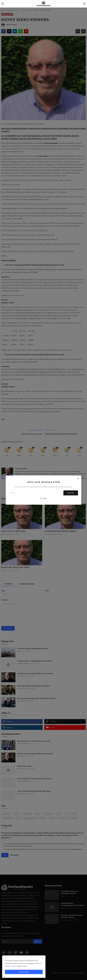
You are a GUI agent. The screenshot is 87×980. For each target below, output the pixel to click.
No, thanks (44, 498)
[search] (84, 4)
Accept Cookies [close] (24, 972)
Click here (13, 966)
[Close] (78, 478)
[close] (43, 958)
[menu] (3, 4)
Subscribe (71, 493)
